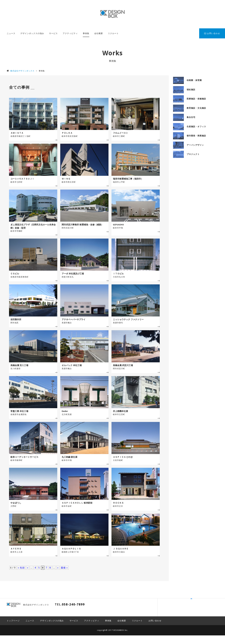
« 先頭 (21, 582)
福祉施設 (184, 90)
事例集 (86, 33)
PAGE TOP (210, 620)
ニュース (11, 33)
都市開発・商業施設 (190, 136)
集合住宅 (184, 117)
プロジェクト (186, 154)
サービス (53, 33)
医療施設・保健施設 (190, 99)
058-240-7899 (73, 619)
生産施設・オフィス (190, 127)
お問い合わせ (212, 33)
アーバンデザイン (188, 145)
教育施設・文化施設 (190, 108)
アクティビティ (70, 33)
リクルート (113, 33)
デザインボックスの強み (32, 33)
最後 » (64, 582)
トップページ (13, 629)
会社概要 (99, 33)
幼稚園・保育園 (187, 80)
